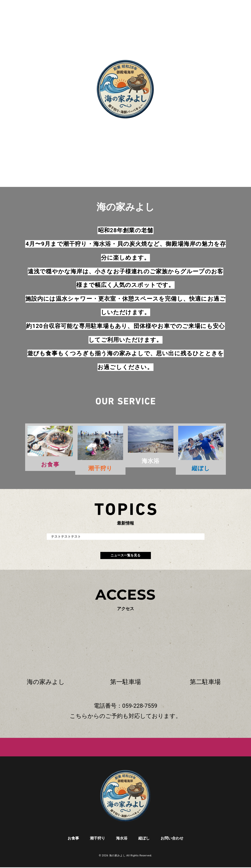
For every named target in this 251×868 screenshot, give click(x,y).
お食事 (73, 839)
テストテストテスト (66, 537)
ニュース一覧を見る (125, 556)
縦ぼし (144, 839)
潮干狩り (98, 839)
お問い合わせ (172, 839)
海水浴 (122, 839)
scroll (125, 133)
